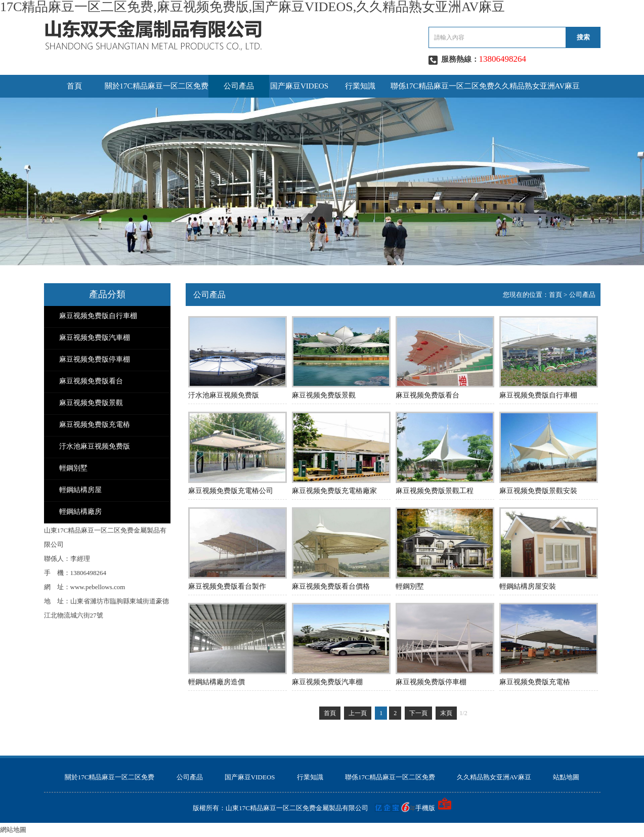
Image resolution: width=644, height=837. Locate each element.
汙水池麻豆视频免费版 (95, 446)
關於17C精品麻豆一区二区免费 (157, 86)
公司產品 (239, 86)
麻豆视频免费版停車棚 (95, 359)
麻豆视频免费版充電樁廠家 (334, 491)
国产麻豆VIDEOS (299, 86)
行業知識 (360, 86)
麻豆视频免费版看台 (91, 381)
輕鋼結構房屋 (80, 490)
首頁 (74, 86)
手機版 (425, 808)
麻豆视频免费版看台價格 (331, 586)
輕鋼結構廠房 (80, 512)
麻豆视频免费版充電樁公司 (231, 491)
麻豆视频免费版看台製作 (227, 586)
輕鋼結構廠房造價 (217, 682)
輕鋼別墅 (73, 468)
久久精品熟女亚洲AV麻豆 (537, 86)
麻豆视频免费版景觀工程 (435, 491)
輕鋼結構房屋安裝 (528, 586)
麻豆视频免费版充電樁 (95, 425)
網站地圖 (13, 830)
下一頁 (418, 713)
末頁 (446, 713)
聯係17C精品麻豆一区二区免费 (442, 86)
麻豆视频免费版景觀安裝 (538, 491)
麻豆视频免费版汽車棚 (95, 338)
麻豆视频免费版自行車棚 (98, 316)
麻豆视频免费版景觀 (91, 403)
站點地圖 (566, 777)
